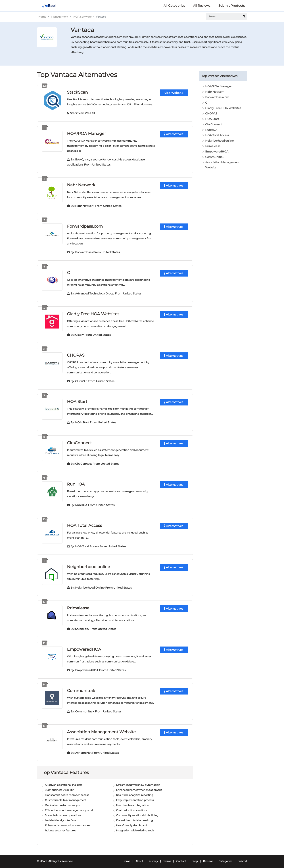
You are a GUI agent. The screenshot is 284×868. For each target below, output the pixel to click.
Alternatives (174, 134)
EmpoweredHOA (84, 647)
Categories (225, 858)
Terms (167, 858)
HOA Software (82, 17)
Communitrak (81, 688)
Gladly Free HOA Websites (93, 313)
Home (42, 17)
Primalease (78, 606)
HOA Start (77, 400)
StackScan (77, 92)
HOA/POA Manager (86, 133)
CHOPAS (76, 354)
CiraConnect (79, 441)
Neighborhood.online (88, 565)
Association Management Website (101, 729)
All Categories (174, 6)
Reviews (208, 858)
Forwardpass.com (85, 226)
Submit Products (232, 6)
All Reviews (202, 6)
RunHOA (76, 482)
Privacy (153, 858)
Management (60, 17)
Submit (242, 858)
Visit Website (174, 93)
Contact (181, 858)
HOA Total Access (84, 523)
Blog (195, 858)
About (139, 858)
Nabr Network (81, 184)
